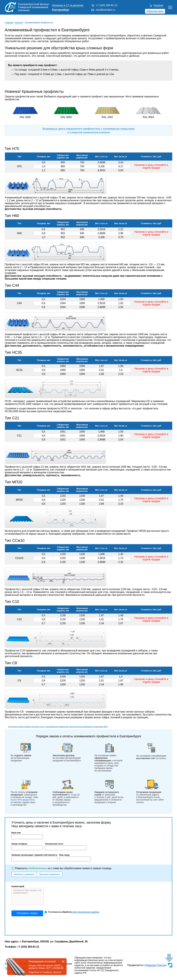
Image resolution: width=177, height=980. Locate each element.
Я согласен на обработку (72, 912)
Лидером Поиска (156, 965)
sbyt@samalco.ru (106, 10)
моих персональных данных (86, 912)
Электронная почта (54, 844)
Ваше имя (16, 833)
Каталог (19, 23)
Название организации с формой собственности (34, 855)
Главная (9, 23)
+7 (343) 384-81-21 (107, 5)
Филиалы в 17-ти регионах (68, 5)
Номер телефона (19, 844)
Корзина (158, 5)
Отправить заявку (27, 913)
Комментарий (18, 886)
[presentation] (35, 926)
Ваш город (64, 855)
